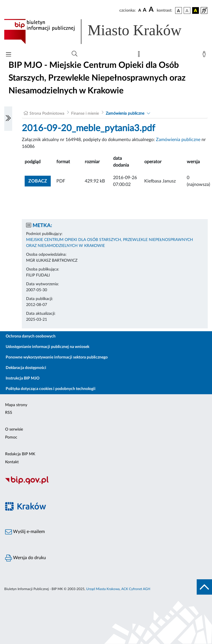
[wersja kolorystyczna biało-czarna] (187, 11)
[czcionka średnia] (145, 10)
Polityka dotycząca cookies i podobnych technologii (51, 389)
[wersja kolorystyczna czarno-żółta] (196, 11)
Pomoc (11, 437)
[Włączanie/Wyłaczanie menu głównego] (9, 55)
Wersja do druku (26, 558)
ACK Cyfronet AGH (136, 589)
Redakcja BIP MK (20, 454)
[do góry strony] (204, 587)
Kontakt (12, 462)
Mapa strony (16, 405)
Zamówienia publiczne (125, 114)
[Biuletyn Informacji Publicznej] (106, 484)
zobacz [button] (40, 180)
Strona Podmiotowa (47, 114)
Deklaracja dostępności (26, 368)
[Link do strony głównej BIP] (101, 32)
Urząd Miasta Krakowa (103, 589)
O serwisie (14, 429)
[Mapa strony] (140, 55)
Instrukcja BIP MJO (23, 378)
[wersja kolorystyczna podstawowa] (179, 11)
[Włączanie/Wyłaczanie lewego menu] (8, 119)
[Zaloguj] (205, 55)
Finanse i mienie (85, 114)
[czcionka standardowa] (140, 10)
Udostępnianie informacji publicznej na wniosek (47, 347)
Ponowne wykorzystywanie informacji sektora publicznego (57, 357)
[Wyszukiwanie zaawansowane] (75, 54)
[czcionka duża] (152, 10)
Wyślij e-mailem (25, 532)
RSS (9, 413)
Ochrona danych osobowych (31, 336)
